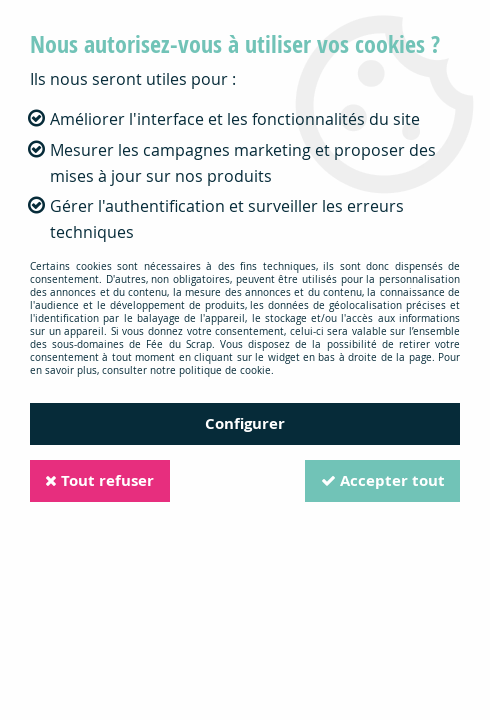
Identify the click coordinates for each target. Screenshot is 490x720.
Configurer (245, 423)
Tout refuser (100, 480)
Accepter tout (382, 480)
